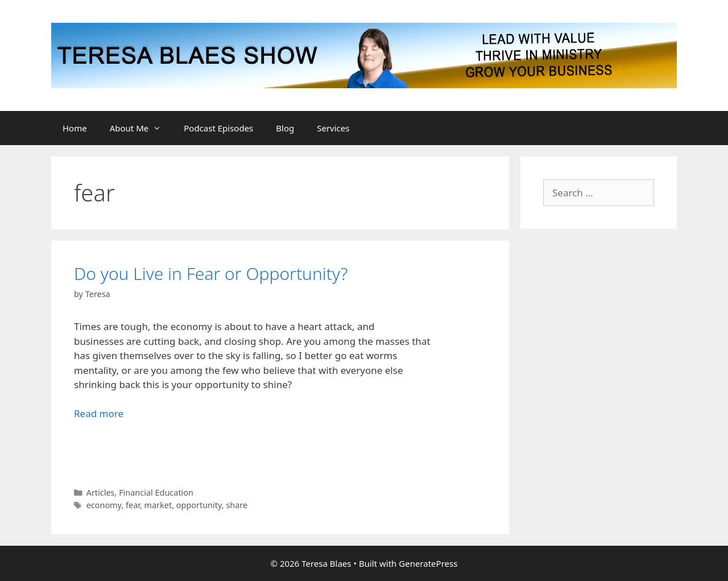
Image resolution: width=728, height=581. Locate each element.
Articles (101, 493)
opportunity (199, 505)
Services (333, 128)
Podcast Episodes (218, 128)
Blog (285, 128)
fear (133, 505)
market (158, 505)
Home (75, 128)
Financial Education (156, 493)
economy (104, 505)
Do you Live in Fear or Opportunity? (211, 273)
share (237, 505)
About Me (141, 128)
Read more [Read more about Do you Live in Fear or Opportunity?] (99, 413)
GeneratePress (428, 563)
